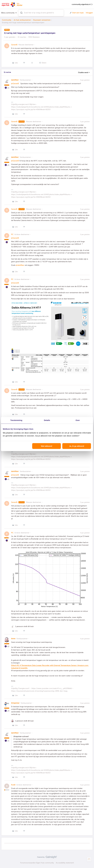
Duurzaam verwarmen (42, 20)
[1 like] (22, 626)
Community (7, 20)
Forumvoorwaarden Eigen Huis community (37, 863)
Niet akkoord (47, 446)
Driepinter (15, 703)
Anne (13, 639)
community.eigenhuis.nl (82, 4)
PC (12, 234)
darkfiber (15, 80)
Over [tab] (78, 420)
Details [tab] (47, 420)
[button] (77, 13)
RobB (13, 785)
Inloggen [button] (89, 13)
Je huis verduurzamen (22, 20)
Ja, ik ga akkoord (77, 446)
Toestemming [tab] (16, 420)
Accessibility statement (65, 863)
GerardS (14, 45)
